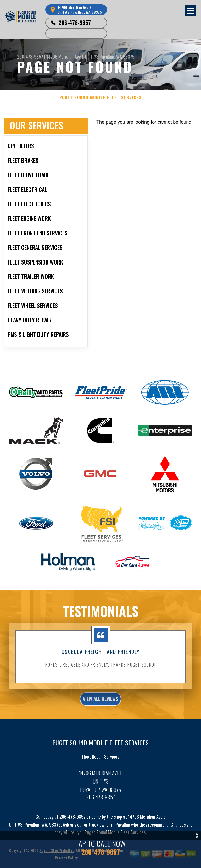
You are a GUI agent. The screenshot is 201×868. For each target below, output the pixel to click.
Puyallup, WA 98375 (117, 57)
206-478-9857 (75, 23)
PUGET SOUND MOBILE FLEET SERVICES (101, 98)
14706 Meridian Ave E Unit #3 (72, 57)
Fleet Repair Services (100, 761)
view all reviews (100, 703)
